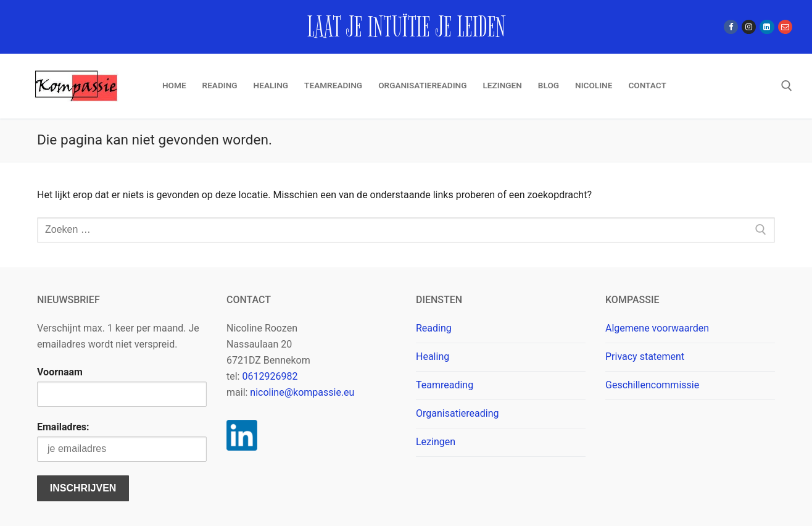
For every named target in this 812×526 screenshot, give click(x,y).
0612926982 (270, 376)
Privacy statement (645, 357)
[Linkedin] (767, 27)
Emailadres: (63, 427)
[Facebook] (731, 27)
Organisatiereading (457, 413)
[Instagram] (749, 27)
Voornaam (60, 372)
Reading (434, 328)
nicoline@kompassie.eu (302, 392)
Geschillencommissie (652, 385)
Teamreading (445, 385)
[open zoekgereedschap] (787, 86)
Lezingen (436, 442)
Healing (433, 357)
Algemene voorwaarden (657, 328)
